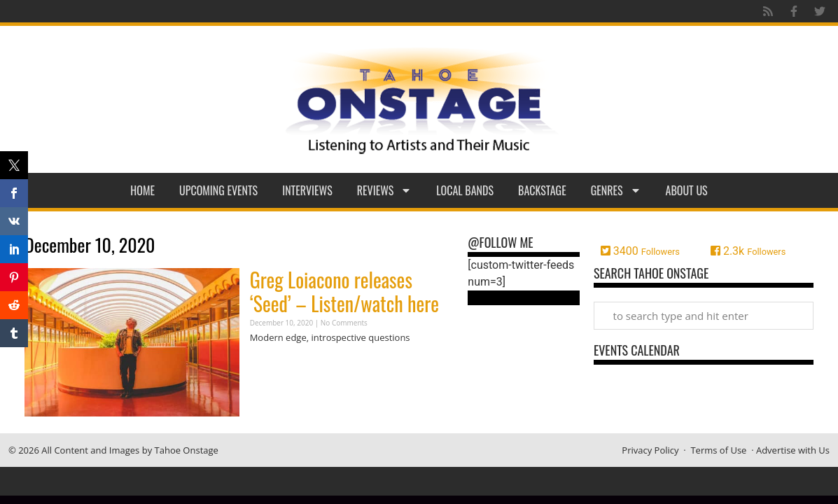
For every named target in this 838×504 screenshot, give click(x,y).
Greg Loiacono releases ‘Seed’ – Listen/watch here (344, 292)
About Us (687, 190)
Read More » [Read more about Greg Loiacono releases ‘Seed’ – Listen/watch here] (274, 365)
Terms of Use (718, 450)
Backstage (542, 190)
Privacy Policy (650, 450)
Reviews (385, 190)
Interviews (307, 190)
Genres (616, 190)
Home (142, 190)
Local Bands (465, 190)
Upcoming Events (218, 190)
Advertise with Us (793, 450)
